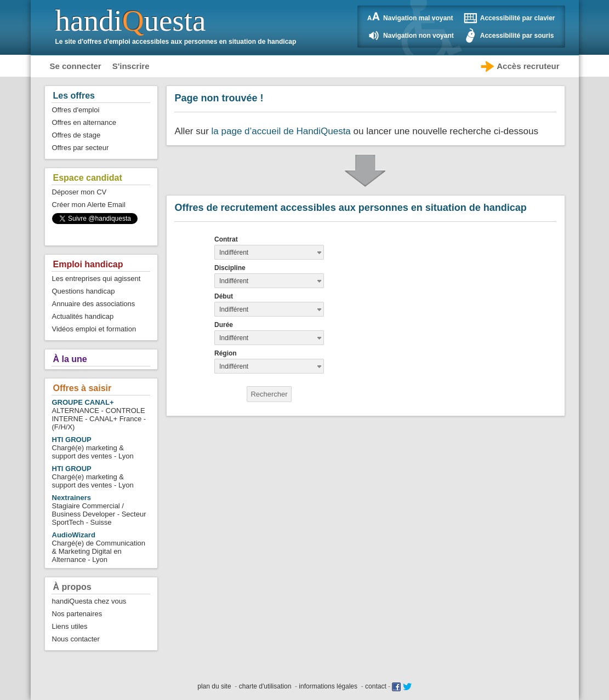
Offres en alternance (84, 122)
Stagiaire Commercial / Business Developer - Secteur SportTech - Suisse (99, 510)
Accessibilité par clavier (518, 18)
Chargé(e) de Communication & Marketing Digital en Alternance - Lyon (99, 547)
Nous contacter (76, 639)
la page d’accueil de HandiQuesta (281, 131)
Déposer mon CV (79, 192)
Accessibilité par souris (517, 36)
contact (376, 686)
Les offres (74, 96)
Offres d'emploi (76, 110)
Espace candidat (88, 178)
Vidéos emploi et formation (94, 329)
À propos (72, 587)
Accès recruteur (528, 66)
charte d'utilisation (265, 686)
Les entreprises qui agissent (96, 279)
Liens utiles (70, 626)
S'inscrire (131, 66)
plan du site (214, 686)
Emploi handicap (88, 264)
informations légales (328, 686)
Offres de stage (76, 135)
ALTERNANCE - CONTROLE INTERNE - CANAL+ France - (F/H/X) (99, 415)
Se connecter (76, 66)
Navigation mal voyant (418, 18)
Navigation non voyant (419, 36)
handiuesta (131, 21)
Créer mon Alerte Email (89, 205)
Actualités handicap (83, 316)
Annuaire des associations (94, 304)
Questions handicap (84, 291)
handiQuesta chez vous (89, 601)
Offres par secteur (81, 148)
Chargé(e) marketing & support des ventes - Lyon (93, 448)
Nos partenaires (77, 614)
